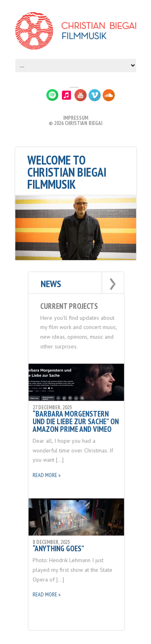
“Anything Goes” (58, 548)
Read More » (47, 475)
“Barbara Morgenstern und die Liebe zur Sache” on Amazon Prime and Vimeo (76, 421)
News (51, 284)
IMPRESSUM (76, 118)
